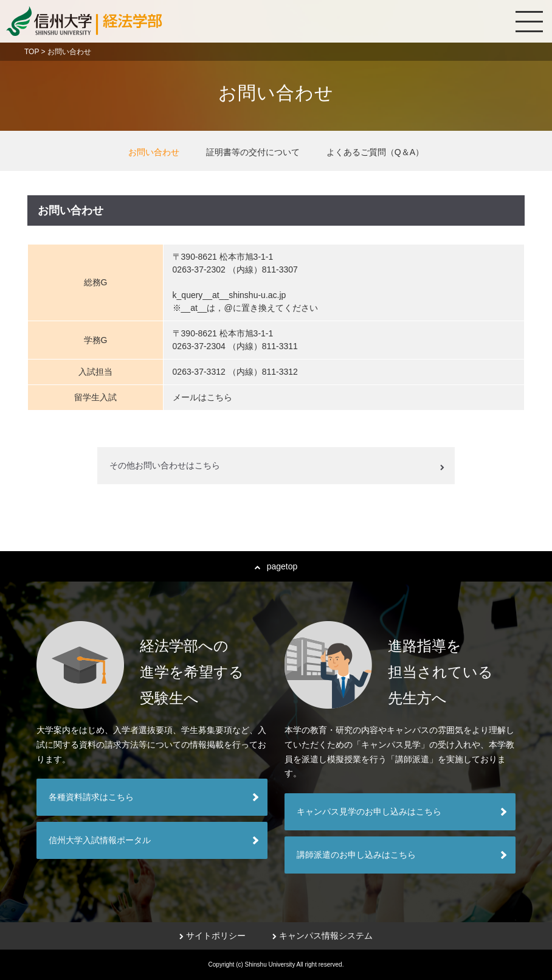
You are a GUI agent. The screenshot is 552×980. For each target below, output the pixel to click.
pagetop (276, 566)
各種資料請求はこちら (91, 797)
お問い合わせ (154, 152)
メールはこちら (202, 397)
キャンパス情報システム (323, 936)
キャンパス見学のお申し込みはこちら (369, 811)
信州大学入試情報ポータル (100, 840)
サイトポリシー (212, 936)
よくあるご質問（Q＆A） (375, 152)
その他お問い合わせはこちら (165, 465)
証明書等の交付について (253, 152)
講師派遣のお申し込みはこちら (356, 855)
